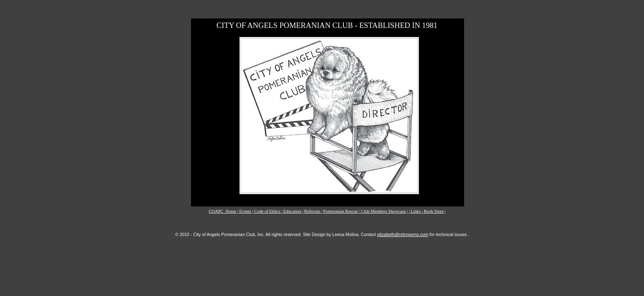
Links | (417, 211)
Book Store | (435, 211)
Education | (294, 211)
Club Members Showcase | (385, 211)
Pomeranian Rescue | (342, 211)
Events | (247, 211)
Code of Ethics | (269, 211)
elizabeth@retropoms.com (403, 234)
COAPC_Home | (224, 211)
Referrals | (314, 211)
